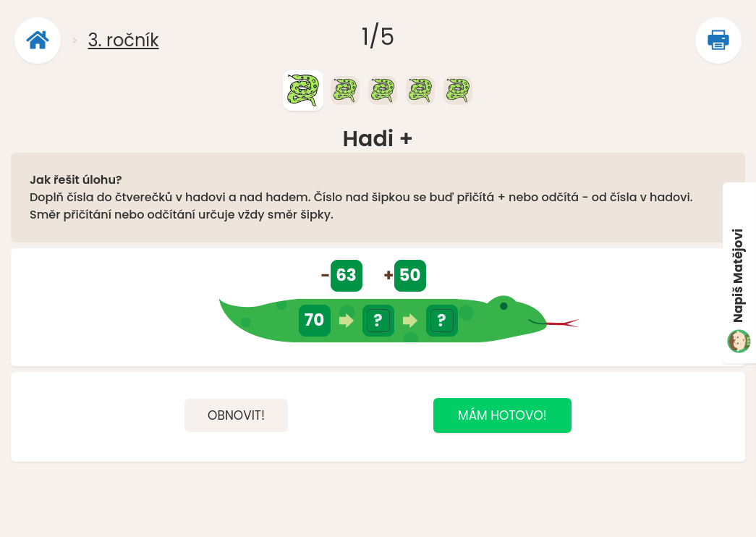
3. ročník (123, 40)
